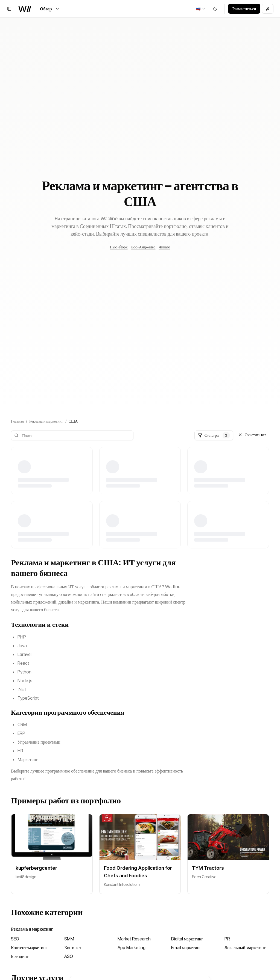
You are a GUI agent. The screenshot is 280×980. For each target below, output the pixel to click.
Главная (17, 421)
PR (227, 939)
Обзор (50, 9)
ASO (69, 956)
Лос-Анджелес (143, 247)
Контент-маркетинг (29, 948)
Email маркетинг (186, 948)
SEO (15, 939)
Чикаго (164, 247)
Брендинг (20, 956)
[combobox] (201, 9)
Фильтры (214, 435)
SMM (69, 939)
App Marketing (132, 948)
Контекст (73, 948)
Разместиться (244, 9)
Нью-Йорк (119, 247)
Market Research (134, 939)
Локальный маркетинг (245, 948)
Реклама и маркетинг (46, 421)
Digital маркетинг (187, 939)
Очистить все (252, 435)
